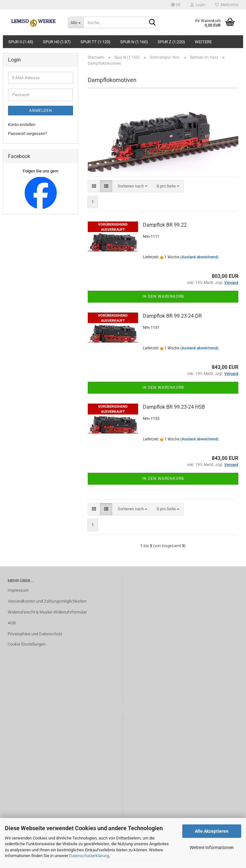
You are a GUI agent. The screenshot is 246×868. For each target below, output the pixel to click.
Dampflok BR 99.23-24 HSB (174, 407)
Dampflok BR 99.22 (165, 225)
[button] (176, 5)
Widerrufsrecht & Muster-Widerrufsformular (47, 612)
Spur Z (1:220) (171, 42)
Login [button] (198, 5)
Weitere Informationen (212, 847)
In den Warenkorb (163, 296)
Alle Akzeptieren (212, 831)
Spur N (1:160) (134, 42)
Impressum (18, 590)
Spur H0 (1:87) (57, 42)
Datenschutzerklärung (89, 856)
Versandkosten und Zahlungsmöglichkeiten (47, 601)
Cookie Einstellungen (27, 644)
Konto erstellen (22, 125)
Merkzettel (227, 5)
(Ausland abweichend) (199, 257)
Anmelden (41, 111)
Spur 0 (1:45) (21, 42)
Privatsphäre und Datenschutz (35, 634)
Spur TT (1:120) (95, 42)
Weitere (203, 42)
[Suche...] (76, 22)
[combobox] (132, 186)
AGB (12, 623)
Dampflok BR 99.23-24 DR (172, 316)
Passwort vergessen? (28, 134)
